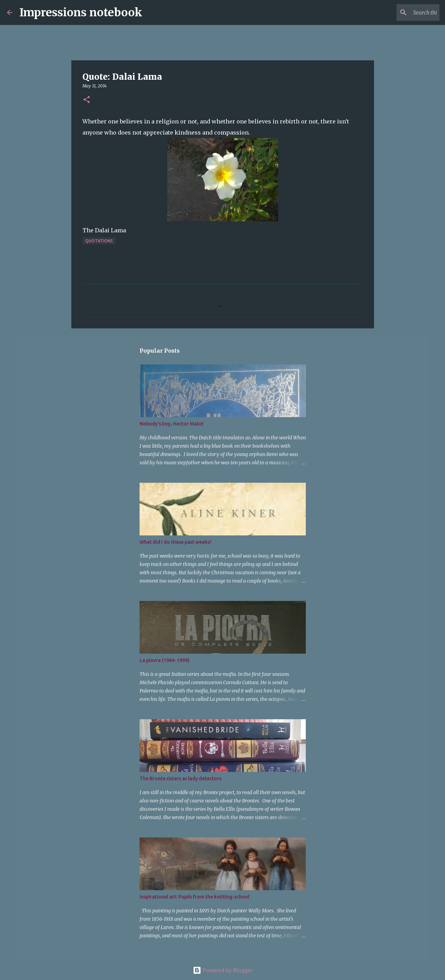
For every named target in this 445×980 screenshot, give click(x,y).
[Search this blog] (403, 12)
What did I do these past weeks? (176, 542)
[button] (87, 100)
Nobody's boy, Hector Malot (172, 424)
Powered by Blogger (223, 970)
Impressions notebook (81, 12)
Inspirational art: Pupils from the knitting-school (194, 897)
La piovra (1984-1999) (164, 660)
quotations (99, 241)
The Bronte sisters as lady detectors (180, 779)
